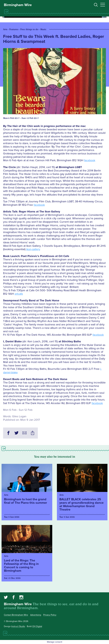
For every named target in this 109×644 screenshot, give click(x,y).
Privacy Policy (50, 615)
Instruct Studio (18, 626)
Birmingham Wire (18, 5)
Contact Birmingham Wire (16, 615)
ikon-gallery (33, 249)
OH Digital (37, 626)
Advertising (36, 615)
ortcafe (19, 294)
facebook (90, 160)
